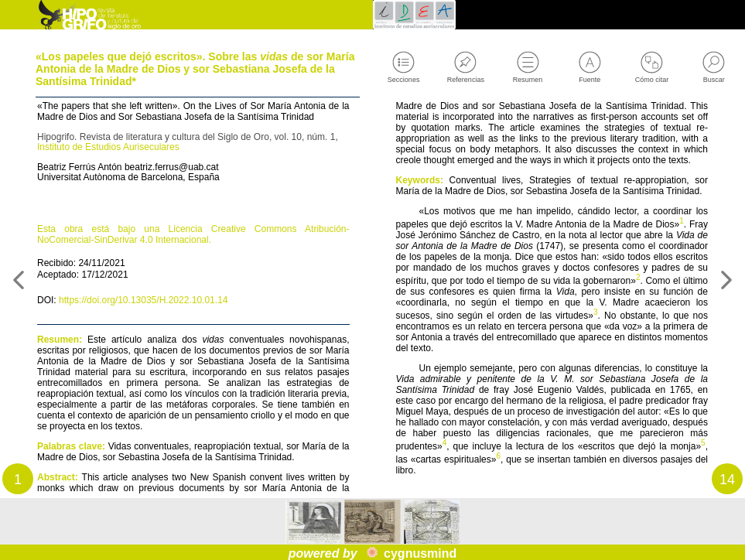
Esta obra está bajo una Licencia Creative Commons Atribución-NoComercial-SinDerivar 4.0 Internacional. (193, 281)
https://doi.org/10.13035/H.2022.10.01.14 (161, 355)
